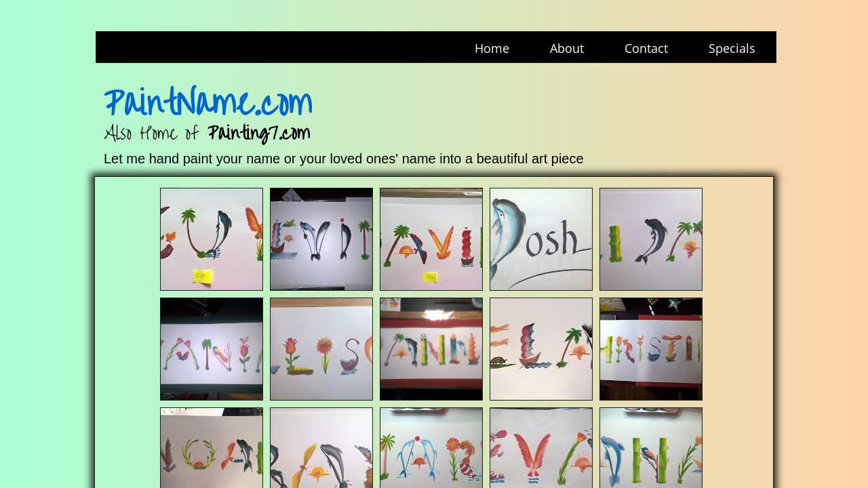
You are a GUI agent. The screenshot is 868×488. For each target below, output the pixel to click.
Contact (646, 48)
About (567, 48)
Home (492, 48)
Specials (732, 48)
